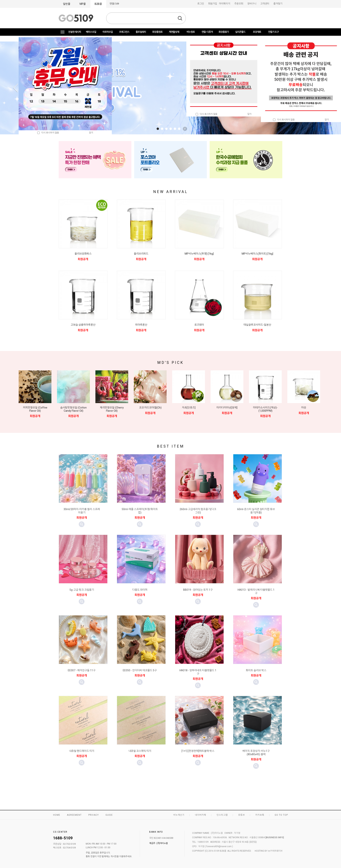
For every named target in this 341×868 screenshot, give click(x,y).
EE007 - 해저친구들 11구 (82, 670)
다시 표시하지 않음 (206, 114)
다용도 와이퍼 (140, 590)
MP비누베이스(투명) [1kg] (199, 254)
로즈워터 (199, 325)
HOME (57, 815)
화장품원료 (157, 32)
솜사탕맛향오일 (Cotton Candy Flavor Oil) (73, 409)
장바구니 (252, 4)
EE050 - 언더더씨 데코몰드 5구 (140, 670)
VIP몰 (83, 4)
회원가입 (213, 4)
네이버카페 (201, 815)
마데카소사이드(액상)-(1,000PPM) (265, 409)
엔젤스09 (114, 4)
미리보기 (82, 524)
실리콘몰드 (240, 32)
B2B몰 (98, 4)
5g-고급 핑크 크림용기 (82, 590)
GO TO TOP (281, 815)
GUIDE (109, 815)
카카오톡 (260, 815)
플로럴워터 (141, 32)
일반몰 (67, 4)
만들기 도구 (273, 32)
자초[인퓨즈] (189, 408)
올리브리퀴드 (141, 254)
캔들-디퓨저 (207, 32)
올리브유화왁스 (83, 254)
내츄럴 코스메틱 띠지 (140, 751)
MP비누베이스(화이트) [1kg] (257, 254)
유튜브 (241, 815)
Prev (16, 88)
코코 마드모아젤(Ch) (150, 408)
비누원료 (191, 32)
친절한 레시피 (75, 32)
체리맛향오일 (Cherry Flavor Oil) (112, 409)
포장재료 (257, 32)
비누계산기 (179, 815)
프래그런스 (124, 32)
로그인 (201, 4)
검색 (180, 18)
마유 (304, 408)
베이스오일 (91, 32)
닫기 (250, 114)
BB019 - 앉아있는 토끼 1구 (198, 590)
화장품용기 (224, 32)
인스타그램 (222, 815)
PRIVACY (94, 815)
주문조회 (239, 4)
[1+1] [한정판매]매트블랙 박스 (198, 751)
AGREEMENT (74, 815)
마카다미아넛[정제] (227, 408)
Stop (186, 129)
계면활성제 (174, 32)
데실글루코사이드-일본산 (257, 325)
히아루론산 (141, 325)
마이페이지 (225, 4)
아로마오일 (108, 32)
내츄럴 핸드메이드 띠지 (82, 751)
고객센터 (265, 4)
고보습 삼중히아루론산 (83, 325)
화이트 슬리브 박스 (256, 670)
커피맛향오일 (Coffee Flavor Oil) (35, 409)
